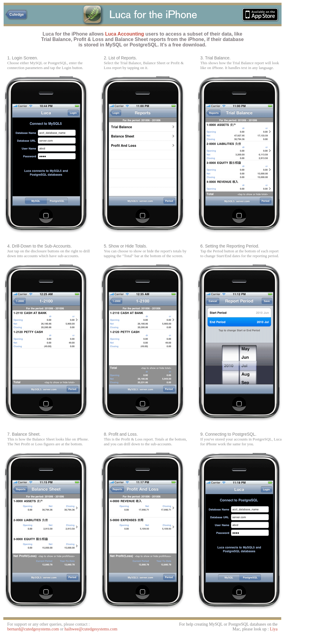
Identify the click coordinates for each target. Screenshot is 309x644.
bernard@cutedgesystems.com (34, 629)
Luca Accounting (124, 34)
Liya (274, 629)
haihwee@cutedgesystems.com (91, 629)
